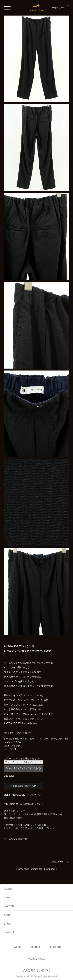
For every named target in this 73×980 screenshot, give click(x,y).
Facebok (34, 947)
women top (36, 869)
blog (7, 915)
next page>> (51, 869)
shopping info (58, 8)
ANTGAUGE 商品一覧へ (17, 839)
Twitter (17, 947)
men (7, 897)
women (9, 906)
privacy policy (36, 959)
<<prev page (22, 869)
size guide (9, 776)
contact (9, 932)
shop (7, 924)
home (8, 889)
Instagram (54, 947)
